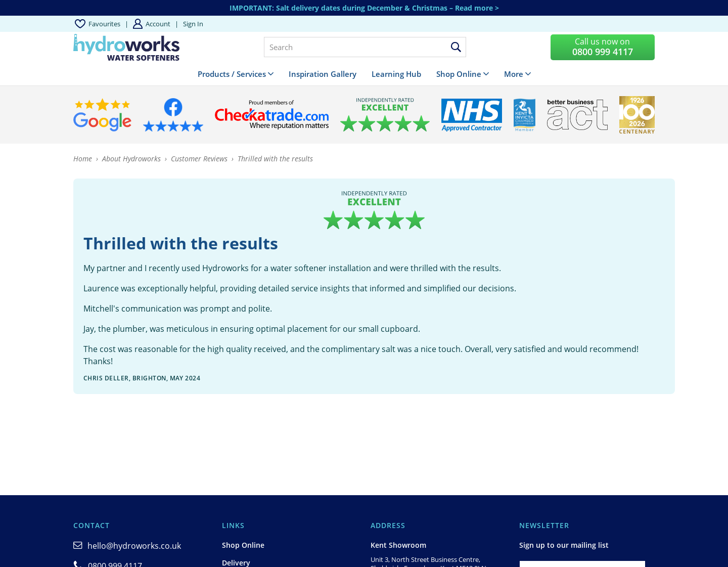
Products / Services (232, 74)
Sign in (193, 24)
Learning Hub (396, 74)
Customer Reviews (199, 159)
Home (83, 159)
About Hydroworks (131, 159)
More (514, 74)
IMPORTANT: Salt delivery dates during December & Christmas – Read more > (364, 8)
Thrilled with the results (275, 159)
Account (158, 24)
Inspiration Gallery (323, 74)
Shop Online (459, 74)
